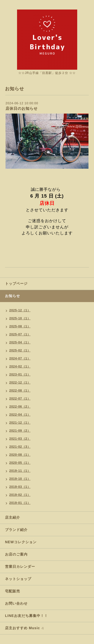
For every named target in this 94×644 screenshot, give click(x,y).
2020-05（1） (20, 463)
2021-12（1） (20, 423)
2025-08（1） (20, 326)
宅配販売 (13, 591)
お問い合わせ (16, 603)
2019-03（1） (20, 487)
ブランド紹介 (16, 530)
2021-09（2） (20, 431)
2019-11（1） (20, 471)
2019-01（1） (20, 503)
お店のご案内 (16, 554)
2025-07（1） (20, 334)
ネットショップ (18, 579)
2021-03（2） (20, 439)
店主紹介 (13, 517)
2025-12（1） (20, 310)
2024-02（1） (20, 366)
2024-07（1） (20, 358)
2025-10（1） (20, 318)
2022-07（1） (20, 399)
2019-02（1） (20, 495)
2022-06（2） (20, 407)
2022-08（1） (20, 391)
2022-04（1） (20, 415)
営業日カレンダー (20, 567)
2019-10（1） (20, 479)
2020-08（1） (20, 455)
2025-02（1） (20, 350)
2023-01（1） (20, 375)
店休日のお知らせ (22, 108)
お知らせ (13, 296)
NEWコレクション (21, 542)
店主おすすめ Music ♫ (25, 628)
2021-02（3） (20, 447)
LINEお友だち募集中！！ (26, 616)
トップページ (16, 284)
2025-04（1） (20, 342)
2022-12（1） (20, 383)
